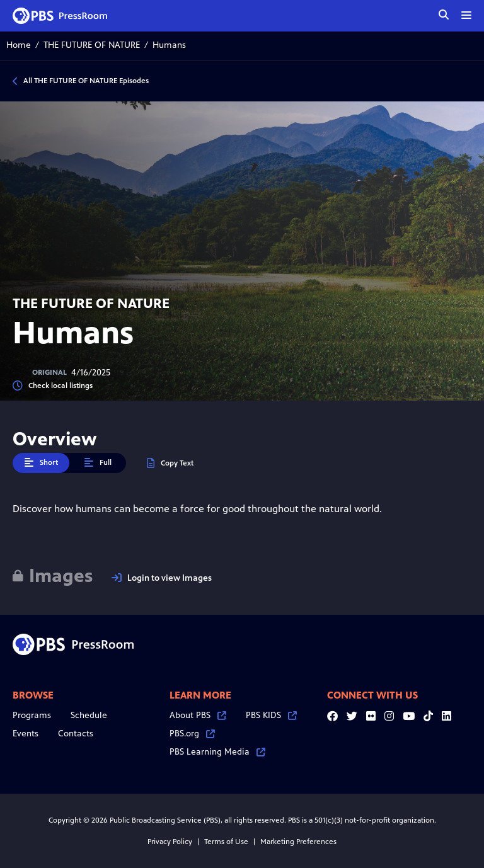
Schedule (89, 715)
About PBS (198, 715)
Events (26, 734)
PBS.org (192, 734)
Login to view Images (162, 578)
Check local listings (53, 386)
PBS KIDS (271, 715)
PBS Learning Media (217, 752)
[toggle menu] (466, 15)
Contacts (76, 734)
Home (19, 45)
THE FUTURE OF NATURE (92, 45)
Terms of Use (226, 842)
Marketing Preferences (298, 842)
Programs (32, 715)
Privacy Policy (170, 842)
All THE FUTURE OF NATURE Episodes (86, 81)
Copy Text (170, 463)
